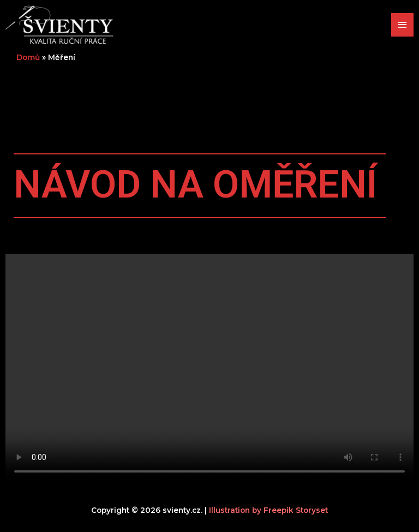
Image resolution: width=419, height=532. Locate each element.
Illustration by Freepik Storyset (268, 510)
